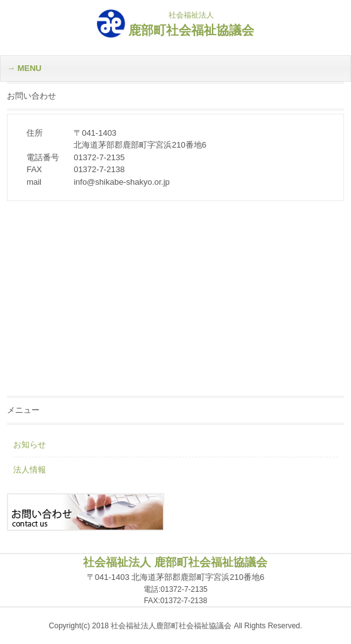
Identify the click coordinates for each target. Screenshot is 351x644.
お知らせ (30, 445)
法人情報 (30, 470)
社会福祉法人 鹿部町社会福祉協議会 (175, 562)
